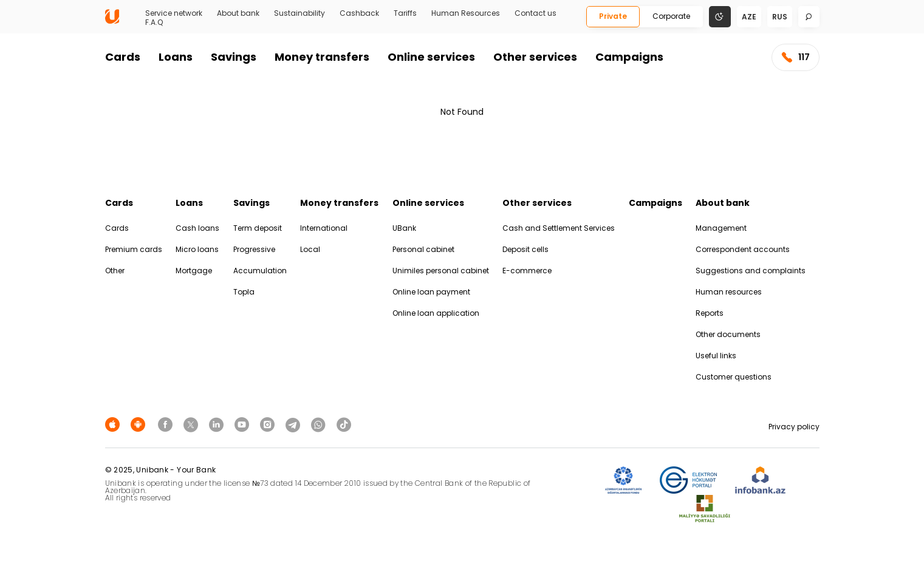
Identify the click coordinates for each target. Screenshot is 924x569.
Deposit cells (525, 249)
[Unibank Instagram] (269, 424)
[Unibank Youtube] (244, 424)
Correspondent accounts (743, 249)
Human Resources (466, 13)
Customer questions (734, 377)
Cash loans (197, 228)
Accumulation (260, 271)
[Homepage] (112, 21)
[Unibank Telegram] (295, 424)
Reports (710, 313)
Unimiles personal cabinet (441, 271)
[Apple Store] (114, 424)
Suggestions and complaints (751, 271)
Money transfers (322, 57)
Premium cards (134, 249)
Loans (176, 57)
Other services (535, 57)
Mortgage (194, 271)
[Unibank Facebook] (167, 424)
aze (749, 17)
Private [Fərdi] (613, 16)
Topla (244, 292)
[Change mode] (720, 16)
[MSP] (705, 509)
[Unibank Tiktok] (344, 424)
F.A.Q (154, 22)
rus (780, 17)
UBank (404, 228)
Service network (174, 13)
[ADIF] (623, 481)
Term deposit (258, 228)
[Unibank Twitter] (193, 424)
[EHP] (688, 481)
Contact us (536, 13)
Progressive (254, 249)
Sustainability (299, 13)
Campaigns (629, 57)
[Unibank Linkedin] (218, 424)
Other (115, 271)
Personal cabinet (423, 249)
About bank (238, 13)
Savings (234, 57)
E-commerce (527, 271)
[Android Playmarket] (140, 424)
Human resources (729, 292)
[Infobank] (760, 481)
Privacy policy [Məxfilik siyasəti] (794, 427)
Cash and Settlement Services (559, 228)
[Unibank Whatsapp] (320, 424)
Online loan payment (431, 292)
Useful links (716, 356)
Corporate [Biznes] (671, 16)
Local (310, 249)
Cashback (359, 13)
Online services (431, 57)
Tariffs (405, 13)
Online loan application (436, 313)
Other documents (728, 334)
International (324, 228)
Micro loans (197, 249)
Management (721, 228)
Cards (123, 57)
